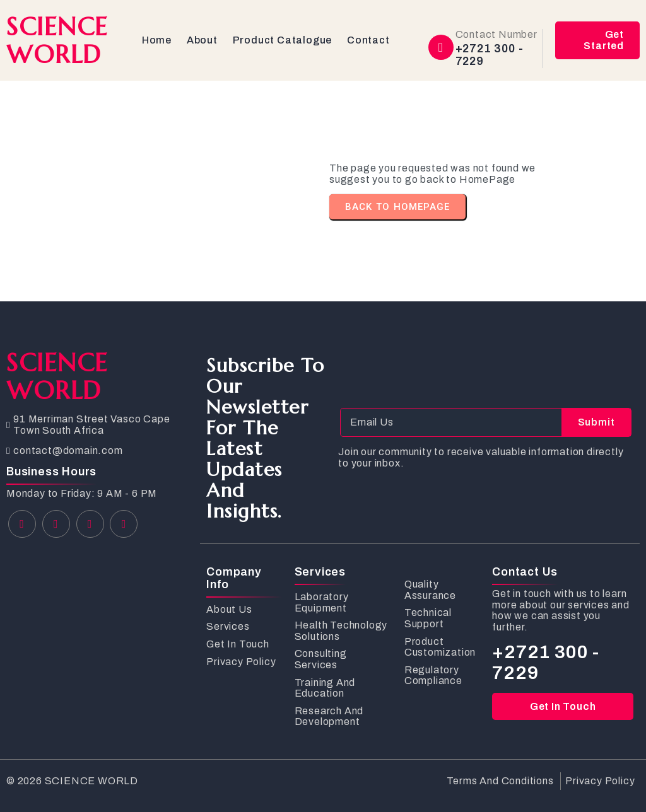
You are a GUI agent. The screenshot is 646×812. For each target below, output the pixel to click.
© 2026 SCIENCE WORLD (72, 781)
